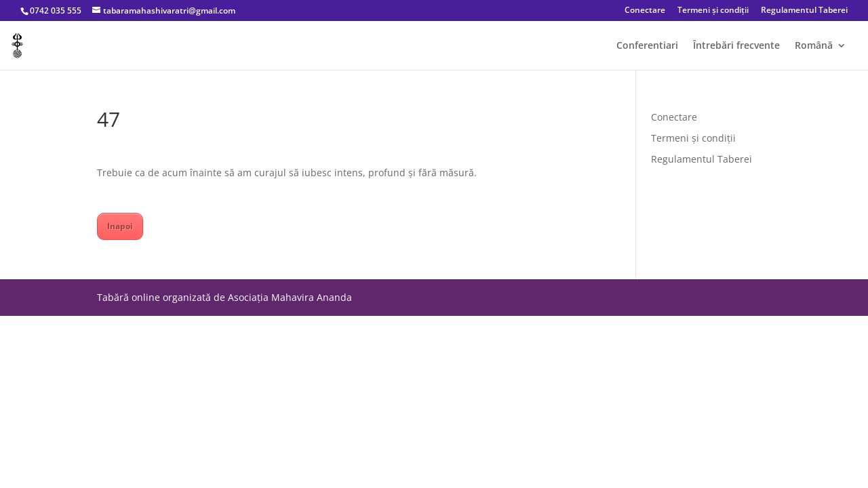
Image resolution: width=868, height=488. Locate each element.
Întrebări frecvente (736, 46)
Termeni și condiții (713, 11)
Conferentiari (647, 46)
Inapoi (120, 226)
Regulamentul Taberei (804, 11)
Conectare (645, 11)
